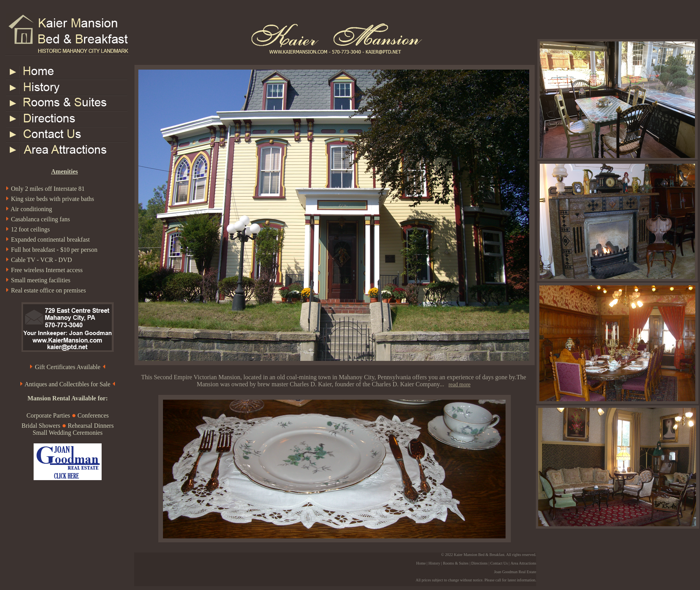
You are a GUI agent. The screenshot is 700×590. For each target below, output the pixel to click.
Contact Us (499, 563)
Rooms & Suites (456, 563)
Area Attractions (523, 563)
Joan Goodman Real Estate (515, 572)
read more (459, 385)
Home (421, 563)
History (434, 563)
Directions (480, 563)
